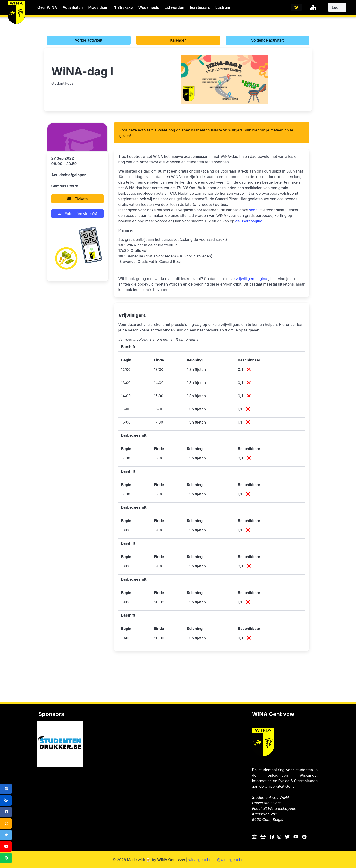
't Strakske (123, 7)
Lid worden (174, 7)
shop (253, 210)
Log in (337, 7)
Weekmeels (149, 7)
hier (255, 130)
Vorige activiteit (89, 40)
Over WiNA (47, 7)
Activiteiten (73, 7)
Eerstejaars (200, 7)
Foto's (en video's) (78, 214)
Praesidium (99, 7)
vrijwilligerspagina (251, 279)
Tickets (78, 199)
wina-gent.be (200, 860)
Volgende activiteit (268, 40)
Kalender (178, 40)
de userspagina (249, 221)
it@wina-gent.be (229, 860)
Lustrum (223, 7)
